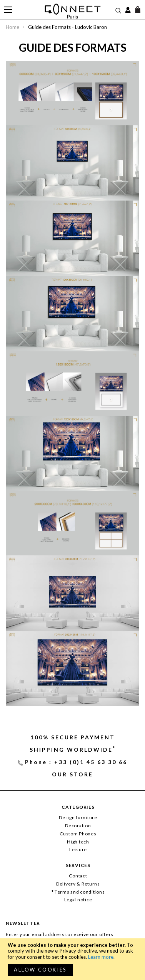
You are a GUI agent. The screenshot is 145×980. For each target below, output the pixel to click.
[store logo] (72, 11)
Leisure (78, 849)
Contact (78, 876)
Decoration (78, 826)
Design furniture (78, 817)
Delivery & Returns (78, 884)
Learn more (101, 957)
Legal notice (78, 900)
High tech (78, 842)
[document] (72, 959)
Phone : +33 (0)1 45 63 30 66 (76, 762)
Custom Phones (78, 834)
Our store (72, 774)
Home (13, 27)
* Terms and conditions (78, 892)
